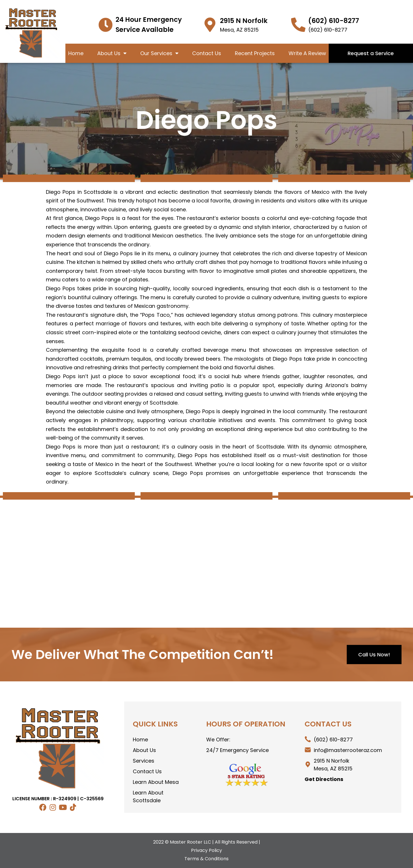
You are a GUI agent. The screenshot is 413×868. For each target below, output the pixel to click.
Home (76, 53)
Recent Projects (255, 53)
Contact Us (207, 53)
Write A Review (307, 53)
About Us (112, 53)
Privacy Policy (206, 850)
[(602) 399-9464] (298, 25)
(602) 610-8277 (334, 21)
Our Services (159, 53)
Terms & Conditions (206, 859)
